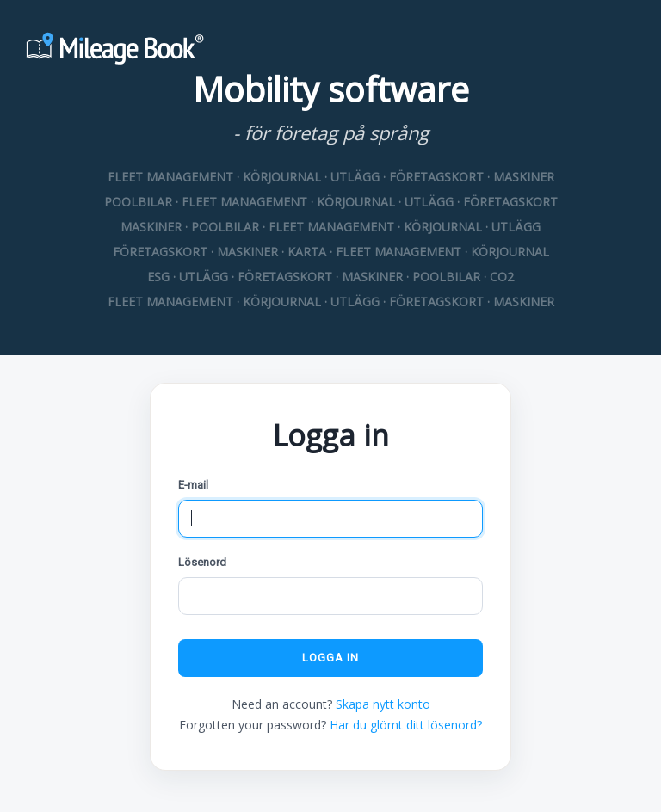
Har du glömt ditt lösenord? (406, 725)
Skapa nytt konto (383, 704)
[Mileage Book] (330, 51)
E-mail (193, 485)
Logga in (330, 658)
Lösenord (202, 562)
